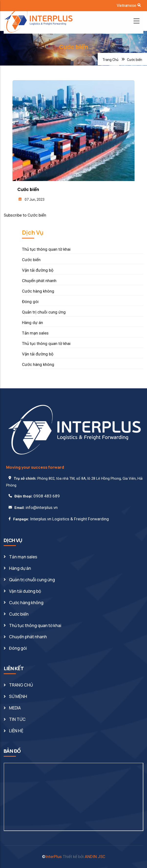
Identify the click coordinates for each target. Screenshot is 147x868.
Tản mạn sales (35, 333)
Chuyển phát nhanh (39, 281)
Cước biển (31, 260)
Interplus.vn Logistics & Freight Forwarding (69, 519)
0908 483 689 (47, 496)
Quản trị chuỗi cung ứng (44, 312)
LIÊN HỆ (16, 731)
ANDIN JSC (95, 857)
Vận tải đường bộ (38, 270)
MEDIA (15, 708)
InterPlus (54, 857)
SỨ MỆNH (18, 696)
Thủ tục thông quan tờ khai (46, 249)
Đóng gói (30, 302)
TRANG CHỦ (21, 685)
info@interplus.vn (42, 507)
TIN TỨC (17, 719)
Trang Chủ (110, 60)
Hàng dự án (32, 323)
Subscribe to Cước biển (25, 215)
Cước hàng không (38, 291)
